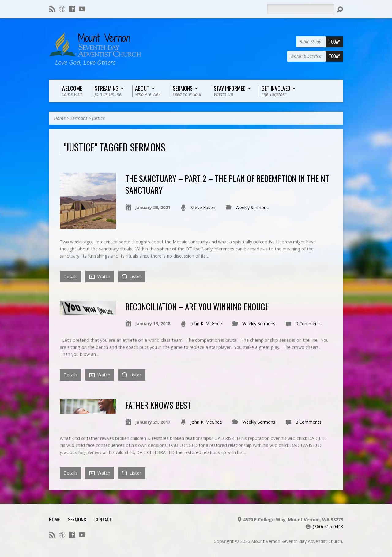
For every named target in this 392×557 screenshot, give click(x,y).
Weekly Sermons (252, 207)
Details (70, 276)
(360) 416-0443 (328, 526)
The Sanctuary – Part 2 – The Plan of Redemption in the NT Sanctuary (227, 184)
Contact (103, 519)
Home (60, 118)
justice (98, 118)
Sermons (79, 118)
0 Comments (309, 324)
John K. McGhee (206, 324)
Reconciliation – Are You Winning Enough (198, 306)
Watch (100, 277)
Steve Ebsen (203, 207)
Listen (132, 276)
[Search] (300, 9)
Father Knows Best (158, 405)
